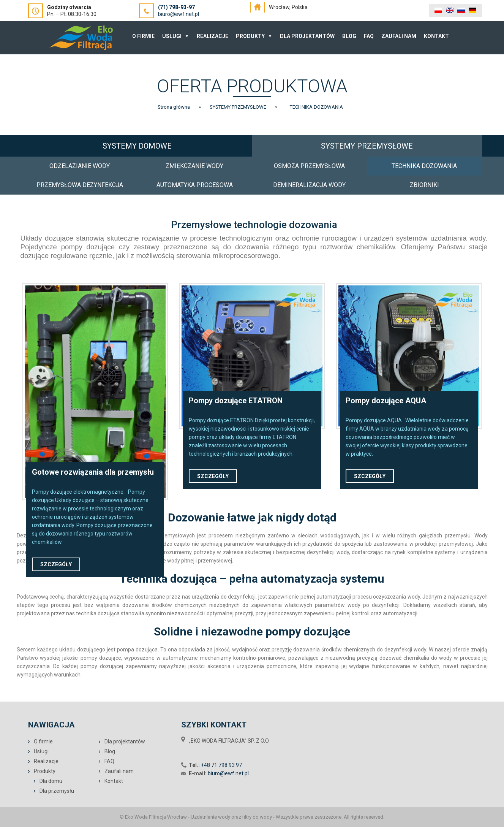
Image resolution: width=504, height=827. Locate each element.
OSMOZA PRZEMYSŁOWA (309, 166)
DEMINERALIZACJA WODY (309, 185)
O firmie (43, 741)
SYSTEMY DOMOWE (137, 146)
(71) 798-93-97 (176, 7)
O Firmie (143, 36)
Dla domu (51, 781)
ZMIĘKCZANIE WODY (194, 166)
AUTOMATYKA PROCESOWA (195, 185)
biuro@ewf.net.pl (179, 14)
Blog (349, 36)
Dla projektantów (307, 36)
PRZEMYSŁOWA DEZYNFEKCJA (80, 185)
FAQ (369, 36)
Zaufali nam (399, 36)
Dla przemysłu (57, 791)
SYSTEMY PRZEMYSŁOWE (367, 146)
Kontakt (436, 36)
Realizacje (213, 36)
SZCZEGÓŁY (56, 564)
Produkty (250, 36)
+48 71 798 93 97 (221, 765)
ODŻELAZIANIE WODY (80, 166)
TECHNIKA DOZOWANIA (424, 166)
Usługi (172, 36)
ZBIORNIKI (424, 185)
